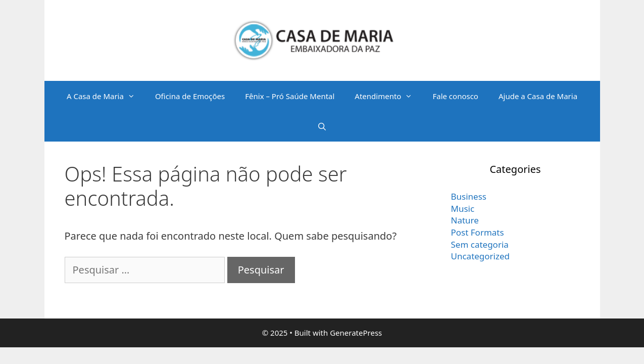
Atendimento (388, 96)
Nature (465, 220)
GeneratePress (356, 333)
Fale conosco (455, 96)
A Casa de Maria (106, 96)
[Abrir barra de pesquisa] (322, 126)
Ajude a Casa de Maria (538, 96)
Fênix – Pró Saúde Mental (290, 96)
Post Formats (478, 232)
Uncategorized (481, 256)
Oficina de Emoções (190, 96)
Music (463, 209)
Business (469, 196)
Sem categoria (480, 244)
